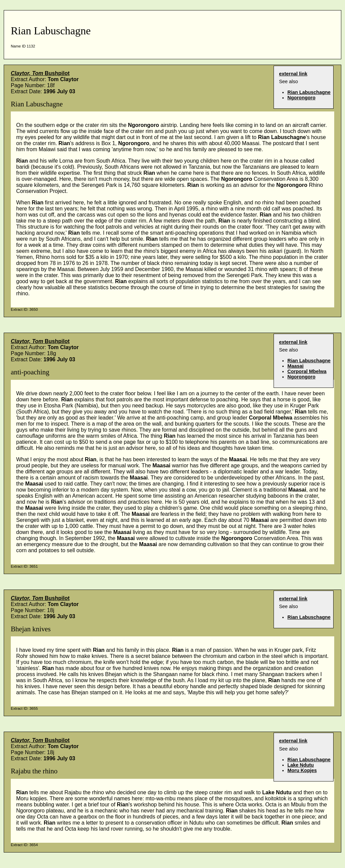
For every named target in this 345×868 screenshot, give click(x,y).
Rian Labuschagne (309, 92)
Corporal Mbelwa (307, 371)
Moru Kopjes (302, 770)
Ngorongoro (301, 98)
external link (293, 74)
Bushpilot (40, 73)
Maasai (295, 366)
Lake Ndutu (301, 765)
